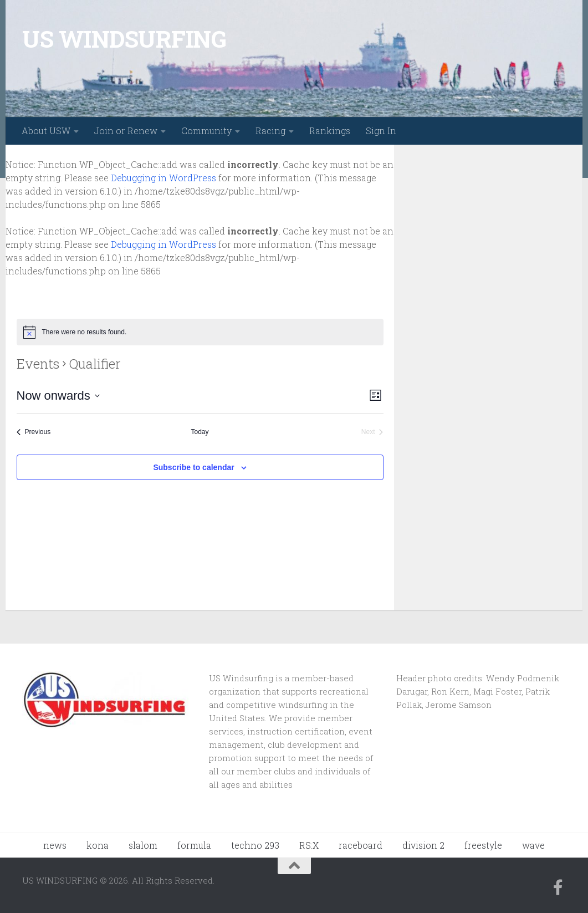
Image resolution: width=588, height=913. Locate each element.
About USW (46, 131)
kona (98, 845)
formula (194, 845)
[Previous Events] (34, 432)
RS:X (309, 845)
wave (533, 845)
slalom (143, 845)
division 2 (423, 845)
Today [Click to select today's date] (200, 432)
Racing (270, 131)
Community (206, 131)
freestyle (483, 845)
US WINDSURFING (124, 39)
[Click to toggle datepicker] (58, 396)
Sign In (381, 131)
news (55, 845)
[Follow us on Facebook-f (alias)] (558, 888)
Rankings (330, 131)
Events (38, 364)
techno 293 (255, 845)
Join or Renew (126, 131)
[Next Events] (372, 432)
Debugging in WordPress (163, 178)
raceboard (361, 845)
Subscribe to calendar (193, 467)
